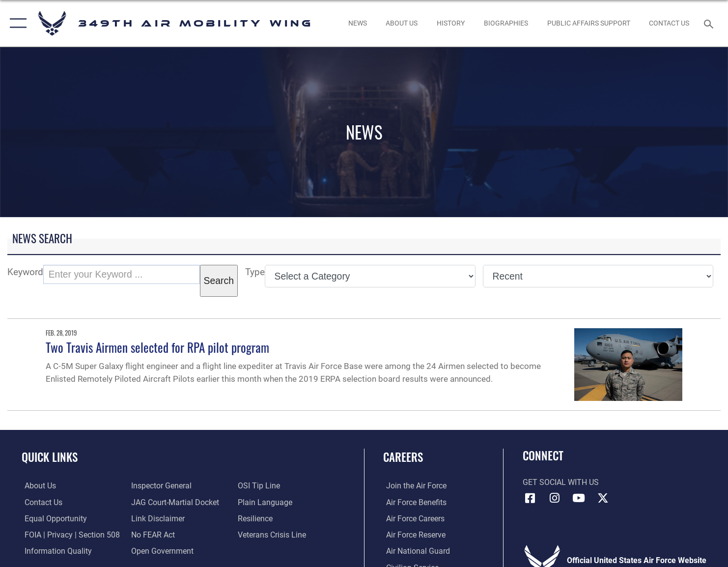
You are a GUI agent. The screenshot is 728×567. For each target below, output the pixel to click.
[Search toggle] (710, 23)
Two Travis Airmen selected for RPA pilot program (157, 347)
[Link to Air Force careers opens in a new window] (412, 518)
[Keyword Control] (122, 274)
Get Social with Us (561, 482)
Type (255, 272)
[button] (16, 23)
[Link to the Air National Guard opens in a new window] (415, 550)
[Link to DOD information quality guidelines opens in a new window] (55, 550)
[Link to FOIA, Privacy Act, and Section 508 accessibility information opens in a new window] (69, 534)
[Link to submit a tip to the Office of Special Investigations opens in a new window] (260, 485)
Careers (403, 457)
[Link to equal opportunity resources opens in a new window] (53, 518)
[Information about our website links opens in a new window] (157, 518)
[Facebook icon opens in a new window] (530, 498)
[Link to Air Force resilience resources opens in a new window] (256, 518)
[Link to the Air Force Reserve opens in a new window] (413, 534)
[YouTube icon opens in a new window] (579, 498)
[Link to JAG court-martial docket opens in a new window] (174, 502)
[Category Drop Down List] (370, 276)
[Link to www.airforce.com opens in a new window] (413, 485)
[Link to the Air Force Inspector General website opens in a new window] (160, 485)
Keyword (25, 272)
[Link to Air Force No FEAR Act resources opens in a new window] (152, 534)
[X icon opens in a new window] (603, 498)
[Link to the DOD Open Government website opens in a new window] (161, 550)
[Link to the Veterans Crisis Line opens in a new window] (273, 534)
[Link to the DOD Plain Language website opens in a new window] (266, 502)
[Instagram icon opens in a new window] (555, 498)
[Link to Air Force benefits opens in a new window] (413, 502)
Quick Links (50, 457)
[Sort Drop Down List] (598, 276)
